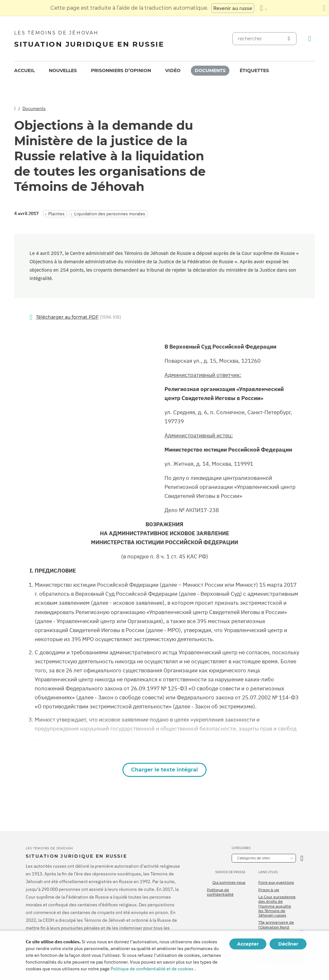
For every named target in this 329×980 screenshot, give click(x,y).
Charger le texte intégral (164, 770)
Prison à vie (269, 890)
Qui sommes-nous (229, 882)
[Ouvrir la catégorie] (302, 858)
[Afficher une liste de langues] (263, 8)
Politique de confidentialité (220, 892)
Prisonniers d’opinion (121, 70)
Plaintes (56, 214)
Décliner (288, 944)
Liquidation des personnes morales (110, 214)
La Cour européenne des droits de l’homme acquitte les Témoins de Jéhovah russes (277, 906)
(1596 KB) (79, 317)
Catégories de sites (253, 858)
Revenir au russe (233, 8)
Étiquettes (254, 70)
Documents (210, 70)
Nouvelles (63, 70)
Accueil (24, 70)
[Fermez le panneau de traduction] (324, 8)
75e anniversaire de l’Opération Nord (276, 925)
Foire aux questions (276, 882)
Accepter (248, 944)
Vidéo (173, 70)
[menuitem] (24, 71)
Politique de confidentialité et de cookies (152, 969)
